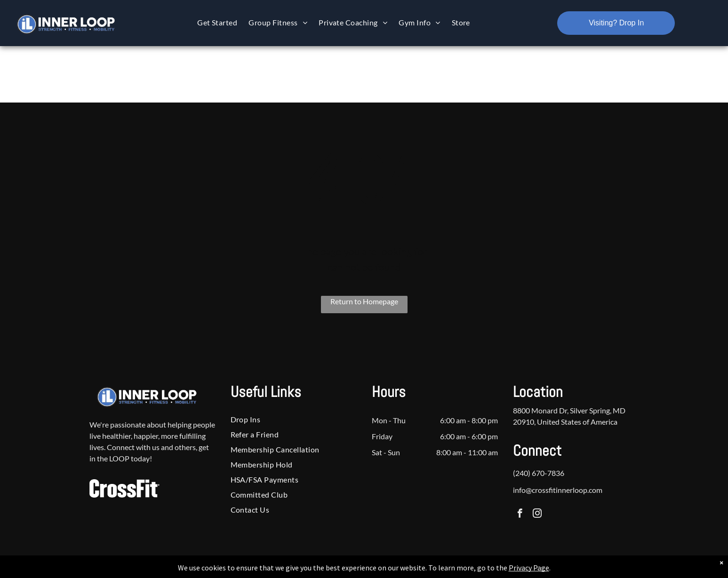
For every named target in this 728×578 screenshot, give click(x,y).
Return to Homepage (364, 301)
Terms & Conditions (441, 569)
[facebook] (520, 515)
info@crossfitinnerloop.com (558, 490)
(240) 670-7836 (539, 473)
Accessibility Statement (383, 569)
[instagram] (537, 515)
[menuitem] (217, 22)
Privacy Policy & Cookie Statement (306, 569)
